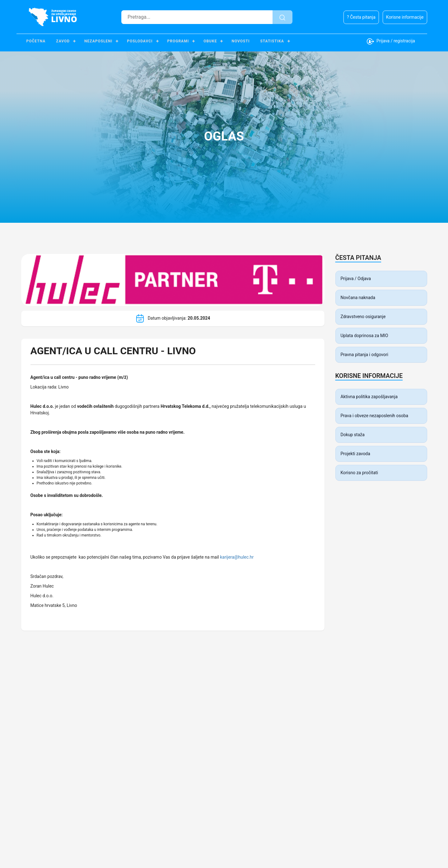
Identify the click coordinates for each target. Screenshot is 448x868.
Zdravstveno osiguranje (363, 317)
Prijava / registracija (391, 41)
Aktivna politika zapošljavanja (369, 397)
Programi (178, 41)
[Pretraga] (197, 17)
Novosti (240, 41)
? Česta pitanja (361, 17)
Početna (36, 41)
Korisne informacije (405, 17)
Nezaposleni (98, 41)
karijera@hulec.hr (237, 557)
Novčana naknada (358, 298)
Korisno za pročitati (359, 473)
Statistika (272, 41)
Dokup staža (353, 435)
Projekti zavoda (355, 454)
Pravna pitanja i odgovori (364, 355)
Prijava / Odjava (356, 279)
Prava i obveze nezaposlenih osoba (375, 416)
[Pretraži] (282, 17)
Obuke (210, 41)
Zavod (63, 41)
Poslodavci (140, 41)
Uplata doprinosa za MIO (364, 336)
